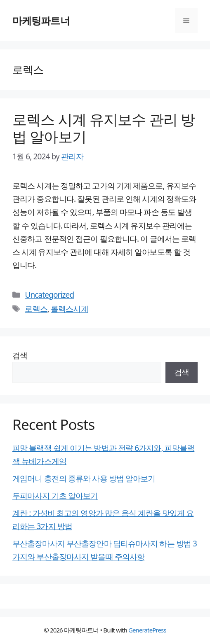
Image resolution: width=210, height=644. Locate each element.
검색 (20, 355)
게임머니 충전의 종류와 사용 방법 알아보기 (84, 478)
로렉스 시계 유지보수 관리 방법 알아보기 (104, 128)
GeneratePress (147, 630)
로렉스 (36, 309)
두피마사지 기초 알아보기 (55, 496)
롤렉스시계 (70, 309)
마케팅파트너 (41, 20)
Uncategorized (49, 295)
